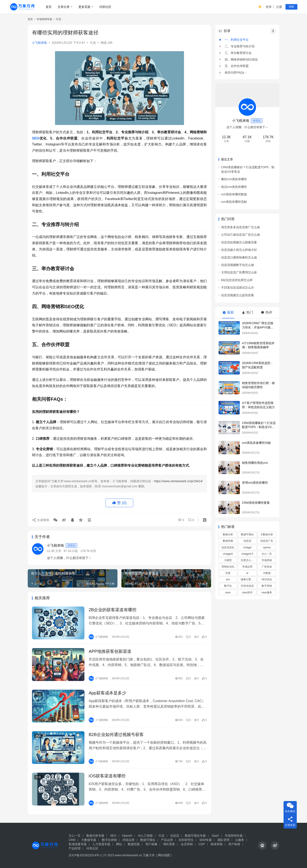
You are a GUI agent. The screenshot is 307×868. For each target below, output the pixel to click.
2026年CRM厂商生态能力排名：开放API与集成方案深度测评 (258, 327)
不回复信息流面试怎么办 (237, 287)
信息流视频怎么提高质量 (237, 295)
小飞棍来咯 (39, 43)
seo (228, 579)
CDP (202, 844)
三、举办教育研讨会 (238, 53)
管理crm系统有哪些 (255, 483)
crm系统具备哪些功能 (256, 443)
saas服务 (267, 592)
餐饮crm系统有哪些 (234, 179)
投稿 (291, 7)
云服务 (240, 840)
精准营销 (217, 844)
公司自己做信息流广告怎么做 (240, 235)
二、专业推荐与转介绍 (240, 46)
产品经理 (75, 848)
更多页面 (84, 7)
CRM (72, 840)
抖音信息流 (247, 586)
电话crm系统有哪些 (234, 187)
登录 (269, 7)
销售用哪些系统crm (255, 463)
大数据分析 (267, 534)
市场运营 (247, 567)
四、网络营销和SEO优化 (241, 60)
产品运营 (167, 840)
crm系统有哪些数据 (234, 194)
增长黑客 (169, 844)
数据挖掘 (228, 541)
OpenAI (127, 836)
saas (228, 592)
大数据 (267, 573)
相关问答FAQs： (236, 73)
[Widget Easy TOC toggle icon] (273, 31)
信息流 (247, 541)
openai (267, 547)
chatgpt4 (228, 554)
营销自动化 (228, 567)
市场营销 (267, 560)
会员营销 (187, 844)
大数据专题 (89, 840)
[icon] (262, 845)
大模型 (228, 560)
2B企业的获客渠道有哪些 (113, 610)
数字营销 (267, 586)
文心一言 (267, 554)
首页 (49, 7)
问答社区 (105, 7)
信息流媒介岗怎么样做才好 (239, 250)
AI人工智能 (145, 836)
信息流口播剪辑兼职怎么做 (239, 257)
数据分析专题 (95, 836)
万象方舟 (149, 855)
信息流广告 (267, 541)
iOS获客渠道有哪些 (107, 776)
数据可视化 (247, 534)
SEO (36, 138)
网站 (119, 844)
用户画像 (151, 844)
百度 (228, 573)
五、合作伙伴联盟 (237, 66)
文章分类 (64, 7)
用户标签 (234, 844)
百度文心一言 (248, 560)
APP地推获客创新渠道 (110, 651)
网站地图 (164, 855)
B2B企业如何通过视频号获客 (116, 734)
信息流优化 (228, 547)
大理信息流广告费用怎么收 (239, 272)
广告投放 (267, 567)
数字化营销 (109, 840)
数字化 (228, 586)
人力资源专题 (101, 844)
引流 (93, 43)
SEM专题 (206, 840)
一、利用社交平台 (237, 40)
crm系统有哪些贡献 (234, 202)
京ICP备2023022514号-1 (86, 855)
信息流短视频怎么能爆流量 (239, 242)
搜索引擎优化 (248, 579)
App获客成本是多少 (107, 693)
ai (247, 573)
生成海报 (41, 520)
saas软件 (247, 592)
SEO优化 (267, 579)
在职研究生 (186, 840)
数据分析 (228, 534)
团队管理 (223, 840)
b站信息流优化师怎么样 (237, 280)
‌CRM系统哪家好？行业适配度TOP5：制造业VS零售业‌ (259, 427)
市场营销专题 (234, 836)
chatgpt (247, 547)
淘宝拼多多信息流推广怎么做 (240, 227)
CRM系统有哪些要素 (256, 503)
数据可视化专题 (195, 836)
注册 (279, 7)
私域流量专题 (78, 844)
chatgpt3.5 (247, 554)
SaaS (215, 836)
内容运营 (129, 840)
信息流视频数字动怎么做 (237, 265)
